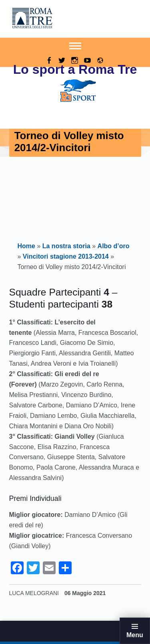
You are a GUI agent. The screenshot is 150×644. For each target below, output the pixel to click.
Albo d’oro (114, 246)
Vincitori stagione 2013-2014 (66, 256)
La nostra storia (66, 246)
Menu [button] (135, 635)
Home (26, 246)
